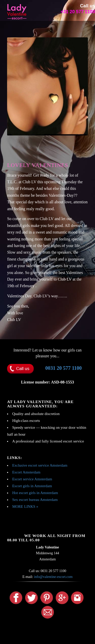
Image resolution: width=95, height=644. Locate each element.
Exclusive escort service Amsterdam (40, 465)
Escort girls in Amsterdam (32, 486)
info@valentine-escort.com (53, 577)
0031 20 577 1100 (64, 368)
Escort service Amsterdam (32, 479)
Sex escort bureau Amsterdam (35, 500)
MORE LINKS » (25, 507)
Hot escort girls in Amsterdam (35, 493)
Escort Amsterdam (26, 472)
